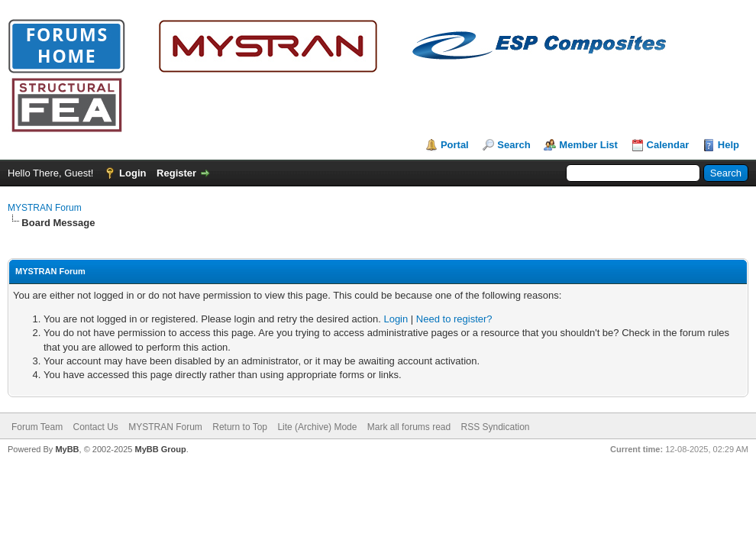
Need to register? (454, 319)
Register (176, 173)
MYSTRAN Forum (45, 208)
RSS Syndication (496, 427)
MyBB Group (160, 449)
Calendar (668, 145)
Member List (588, 145)
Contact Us (95, 427)
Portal (455, 145)
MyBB (67, 449)
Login (132, 173)
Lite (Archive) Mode (317, 427)
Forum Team (37, 427)
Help (729, 145)
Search (514, 145)
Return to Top (240, 427)
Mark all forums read (409, 427)
